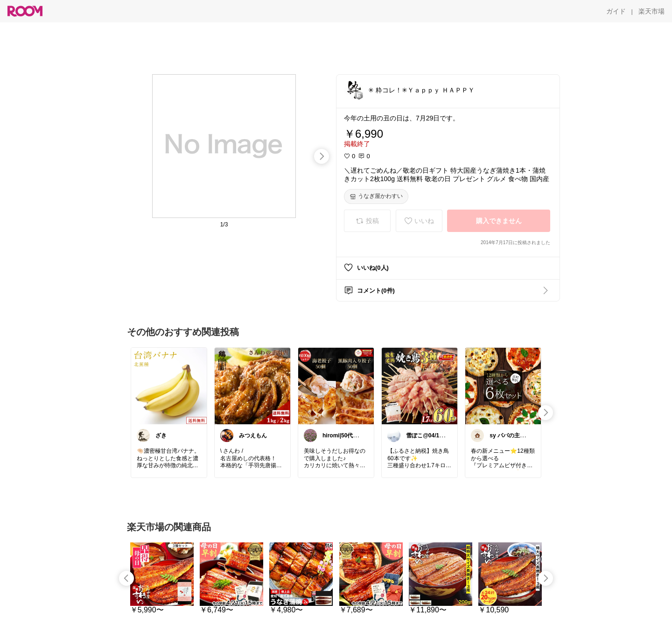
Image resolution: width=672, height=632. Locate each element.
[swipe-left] (126, 578)
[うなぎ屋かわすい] (376, 197)
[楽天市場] (651, 11)
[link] (169, 386)
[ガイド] (616, 11)
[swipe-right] (322, 156)
